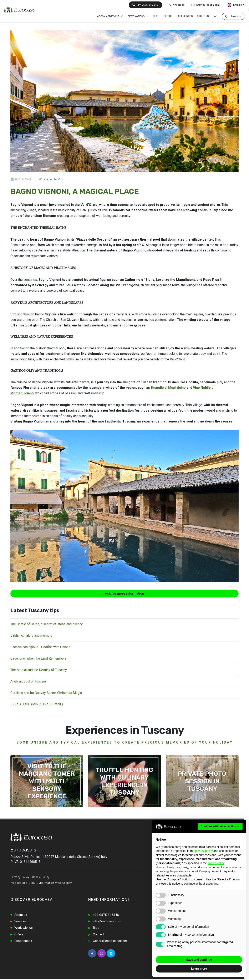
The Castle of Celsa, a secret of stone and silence (47, 624)
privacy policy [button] (204, 851)
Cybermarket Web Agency (54, 883)
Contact (98, 935)
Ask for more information (124, 593)
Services (21, 922)
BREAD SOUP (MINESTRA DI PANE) (37, 704)
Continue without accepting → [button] (220, 826)
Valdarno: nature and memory (31, 636)
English (236, 5)
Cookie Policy (41, 877)
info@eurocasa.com (206, 5)
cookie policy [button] (216, 863)
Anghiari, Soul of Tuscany (29, 681)
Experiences (23, 942)
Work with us (24, 928)
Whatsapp (177, 5)
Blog (96, 928)
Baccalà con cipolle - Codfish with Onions (40, 647)
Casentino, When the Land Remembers (39, 658)
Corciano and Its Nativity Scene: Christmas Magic (46, 693)
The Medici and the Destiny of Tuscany (39, 670)
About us (21, 915)
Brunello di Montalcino (168, 388)
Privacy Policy (20, 877)
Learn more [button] (199, 969)
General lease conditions (111, 942)
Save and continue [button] (199, 960)
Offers (19, 935)
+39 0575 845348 (145, 5)
